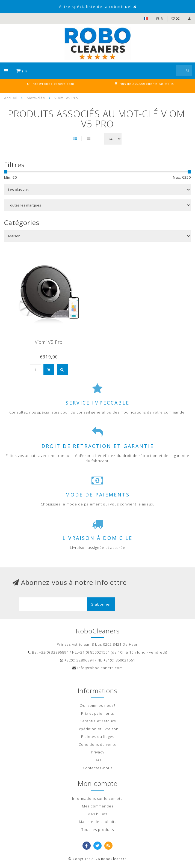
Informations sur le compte (97, 798)
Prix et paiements (97, 713)
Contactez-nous (98, 768)
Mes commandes (98, 806)
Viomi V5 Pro (49, 342)
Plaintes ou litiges (98, 737)
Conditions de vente (98, 744)
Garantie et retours (98, 721)
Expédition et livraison (98, 729)
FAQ (97, 760)
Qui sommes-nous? (97, 705)
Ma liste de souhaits (98, 822)
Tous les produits (98, 830)
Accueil (11, 98)
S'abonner (101, 604)
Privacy (98, 752)
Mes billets (97, 814)
